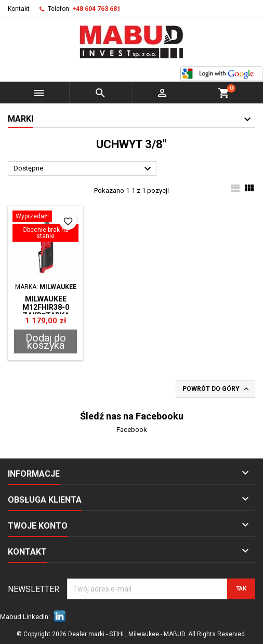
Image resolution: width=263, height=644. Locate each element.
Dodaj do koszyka (46, 341)
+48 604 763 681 (96, 9)
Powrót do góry (216, 389)
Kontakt (19, 9)
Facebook (132, 430)
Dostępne (84, 169)
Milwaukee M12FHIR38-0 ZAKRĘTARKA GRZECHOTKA (45, 311)
